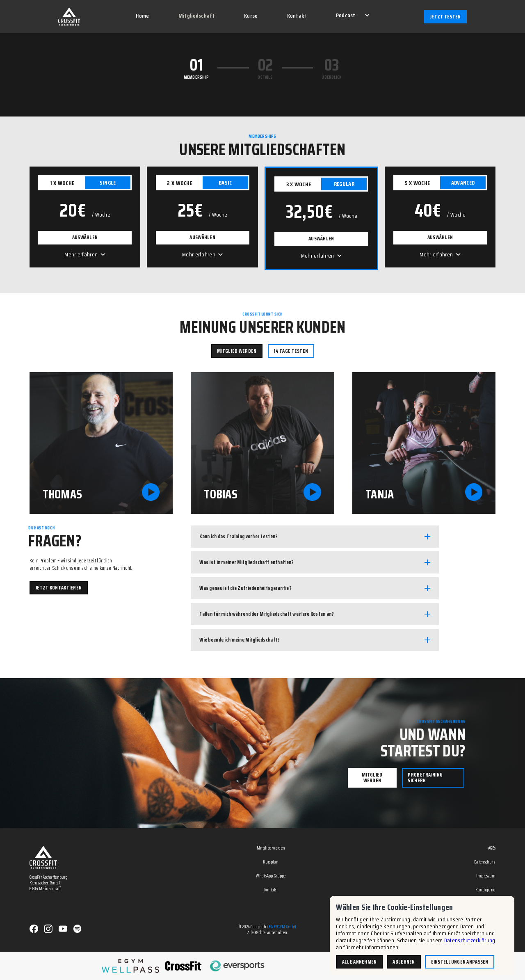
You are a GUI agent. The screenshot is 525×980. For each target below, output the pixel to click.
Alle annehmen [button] (360, 962)
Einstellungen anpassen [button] (460, 962)
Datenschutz (485, 862)
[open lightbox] (101, 443)
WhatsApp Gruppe (271, 876)
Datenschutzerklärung (470, 940)
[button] (352, 16)
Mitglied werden (271, 849)
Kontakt (271, 890)
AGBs (492, 849)
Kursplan (271, 862)
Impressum (486, 876)
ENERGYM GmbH (282, 927)
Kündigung (486, 890)
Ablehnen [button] (404, 962)
